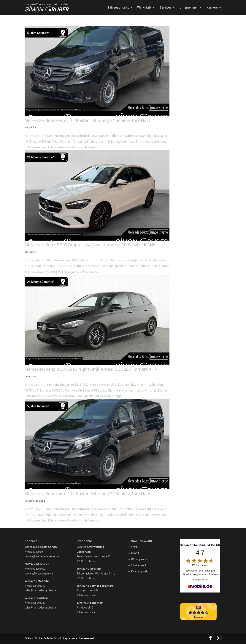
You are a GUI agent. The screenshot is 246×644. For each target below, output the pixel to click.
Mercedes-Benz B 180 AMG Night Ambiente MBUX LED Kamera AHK (91, 369)
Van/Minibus (31, 127)
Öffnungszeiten (140, 559)
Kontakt (136, 553)
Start (134, 547)
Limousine (30, 252)
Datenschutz (87, 638)
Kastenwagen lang (35, 501)
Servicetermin (139, 565)
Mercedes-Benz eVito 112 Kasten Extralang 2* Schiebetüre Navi (87, 120)
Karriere (212, 8)
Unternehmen (189, 8)
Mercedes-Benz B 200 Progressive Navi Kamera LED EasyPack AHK (90, 245)
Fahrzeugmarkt (118, 8)
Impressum (70, 638)
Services (166, 8)
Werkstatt (144, 8)
